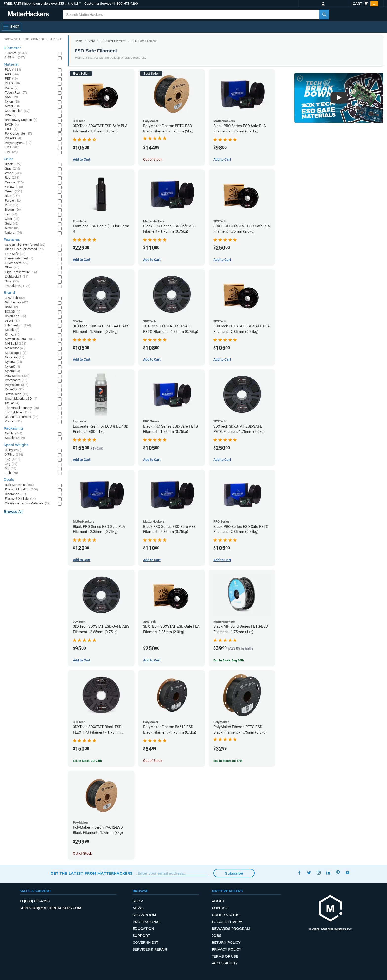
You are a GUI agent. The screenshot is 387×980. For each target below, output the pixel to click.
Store (91, 41)
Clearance (16, 494)
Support (141, 936)
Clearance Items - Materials (28, 503)
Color (8, 159)
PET (11, 79)
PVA (11, 115)
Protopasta (16, 380)
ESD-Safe (15, 254)
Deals (9, 480)
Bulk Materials (19, 485)
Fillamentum (18, 326)
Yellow (14, 187)
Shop (138, 901)
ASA (11, 97)
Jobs (217, 936)
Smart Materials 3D (21, 399)
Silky (12, 281)
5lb (11, 468)
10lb (11, 473)
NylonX (13, 371)
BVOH (12, 125)
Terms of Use (225, 956)
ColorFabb (16, 316)
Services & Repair (150, 949)
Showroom (144, 915)
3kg (11, 464)
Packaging (13, 428)
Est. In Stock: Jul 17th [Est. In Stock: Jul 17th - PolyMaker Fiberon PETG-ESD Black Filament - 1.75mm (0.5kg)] (228, 761)
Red (12, 178)
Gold (12, 224)
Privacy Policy (226, 949)
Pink (12, 205)
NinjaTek (15, 357)
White (13, 173)
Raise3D (14, 389)
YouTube (347, 873)
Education (143, 929)
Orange (14, 182)
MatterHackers (20, 339)
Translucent (18, 286)
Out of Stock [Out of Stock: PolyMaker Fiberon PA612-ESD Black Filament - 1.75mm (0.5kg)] (153, 761)
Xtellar (12, 403)
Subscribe (234, 873)
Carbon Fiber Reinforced (25, 245)
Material (11, 64)
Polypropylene (18, 143)
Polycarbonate (19, 134)
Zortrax (13, 422)
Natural (14, 233)
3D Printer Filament (112, 41)
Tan (11, 215)
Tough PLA (16, 93)
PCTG (12, 88)
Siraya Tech (17, 394)
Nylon (12, 102)
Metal (12, 106)
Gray (13, 169)
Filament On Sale (20, 499)
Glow (12, 268)
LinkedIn (328, 873)
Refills (14, 434)
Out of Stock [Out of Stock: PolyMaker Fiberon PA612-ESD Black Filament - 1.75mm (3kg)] (82, 853)
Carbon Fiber (17, 111)
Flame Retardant (19, 258)
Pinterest (338, 873)
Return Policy (226, 942)
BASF (11, 307)
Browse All (13, 512)
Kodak (12, 330)
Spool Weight (16, 445)
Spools (15, 438)
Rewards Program (231, 929)
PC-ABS (13, 138)
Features (12, 240)
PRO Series (17, 376)
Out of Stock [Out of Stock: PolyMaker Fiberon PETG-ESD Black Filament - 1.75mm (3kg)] (153, 159)
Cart (365, 4)
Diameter (12, 48)
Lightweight (17, 277)
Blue (12, 196)
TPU (12, 147)
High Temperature (21, 272)
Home (79, 41)
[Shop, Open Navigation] (11, 27)
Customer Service (98, 4)
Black (13, 164)
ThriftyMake (18, 412)
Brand (9, 293)
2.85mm (15, 58)
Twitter (309, 873)
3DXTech (15, 298)
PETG (13, 84)
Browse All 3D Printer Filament (33, 39)
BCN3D (13, 312)
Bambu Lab (17, 303)
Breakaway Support (21, 120)
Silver (12, 228)
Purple (13, 201)
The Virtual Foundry (22, 408)
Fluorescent (17, 263)
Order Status (226, 915)
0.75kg (14, 455)
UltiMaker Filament (22, 417)
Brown (13, 210)
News (138, 908)
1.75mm (16, 53)
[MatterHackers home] (28, 14)
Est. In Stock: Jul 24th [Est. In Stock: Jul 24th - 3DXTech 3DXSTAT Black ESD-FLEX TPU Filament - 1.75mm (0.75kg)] (87, 761)
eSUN (12, 321)
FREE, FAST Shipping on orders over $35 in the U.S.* (42, 4)
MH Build (16, 344)
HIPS (11, 129)
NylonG (14, 362)
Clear (12, 219)
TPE (11, 152)
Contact (220, 908)
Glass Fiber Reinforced (24, 249)
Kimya (13, 335)
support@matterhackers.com (50, 908)
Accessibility (225, 963)
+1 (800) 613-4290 (125, 4)
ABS (12, 74)
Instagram (319, 873)
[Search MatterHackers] (324, 15)
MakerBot (15, 348)
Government (145, 942)
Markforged (16, 353)
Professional (146, 922)
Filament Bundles (21, 490)
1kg (13, 459)
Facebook (299, 873)
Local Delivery (227, 922)
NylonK (13, 367)
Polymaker (17, 385)
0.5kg (13, 450)
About (218, 901)
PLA (13, 70)
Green (14, 192)
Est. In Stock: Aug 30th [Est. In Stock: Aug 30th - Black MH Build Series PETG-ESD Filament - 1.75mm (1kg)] (229, 660)
